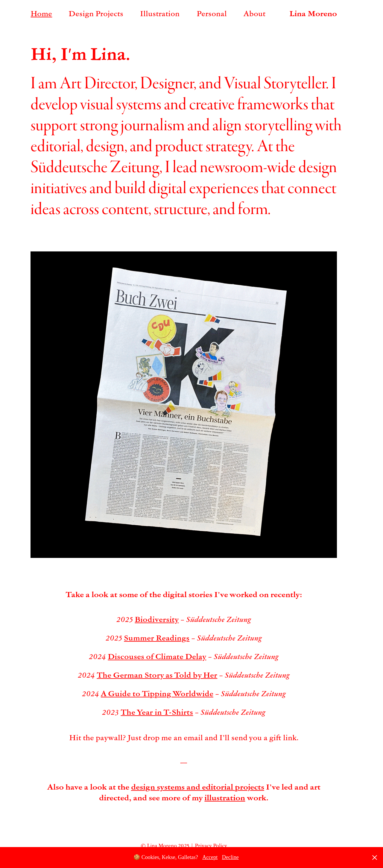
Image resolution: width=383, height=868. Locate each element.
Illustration (160, 13)
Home (41, 13)
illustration (225, 797)
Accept (210, 857)
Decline (230, 857)
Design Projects (96, 13)
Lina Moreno (313, 13)
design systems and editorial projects (198, 787)
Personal (212, 13)
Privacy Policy (211, 845)
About (254, 13)
